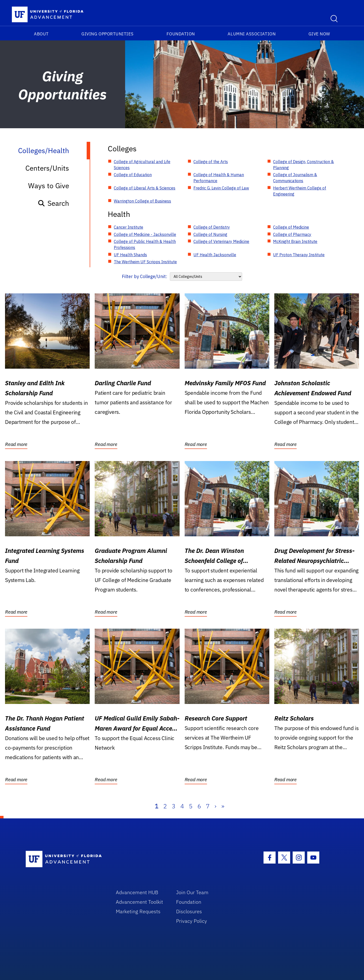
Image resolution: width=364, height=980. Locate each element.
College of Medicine (291, 227)
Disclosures (189, 911)
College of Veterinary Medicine (221, 241)
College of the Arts (211, 162)
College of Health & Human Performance (219, 178)
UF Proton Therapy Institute (299, 255)
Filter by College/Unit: (145, 276)
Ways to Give (49, 186)
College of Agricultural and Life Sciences (142, 165)
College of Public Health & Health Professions (145, 244)
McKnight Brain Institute (295, 241)
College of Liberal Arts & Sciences (145, 188)
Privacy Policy (192, 921)
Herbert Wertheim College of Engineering (300, 191)
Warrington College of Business (142, 201)
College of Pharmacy (292, 234)
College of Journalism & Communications (295, 178)
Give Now (319, 34)
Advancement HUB (137, 892)
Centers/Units (47, 168)
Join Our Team (192, 892)
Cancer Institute (128, 227)
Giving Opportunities (108, 34)
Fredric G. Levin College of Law (221, 188)
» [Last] (223, 806)
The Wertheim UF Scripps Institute (145, 262)
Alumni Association (252, 34)
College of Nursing (210, 234)
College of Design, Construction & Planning (303, 165)
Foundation (181, 34)
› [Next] (215, 806)
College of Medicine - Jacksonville (145, 234)
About (41, 34)
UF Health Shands (130, 255)
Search (53, 203)
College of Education (133, 175)
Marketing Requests (138, 911)
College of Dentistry (212, 227)
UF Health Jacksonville (215, 255)
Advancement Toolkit (139, 902)
